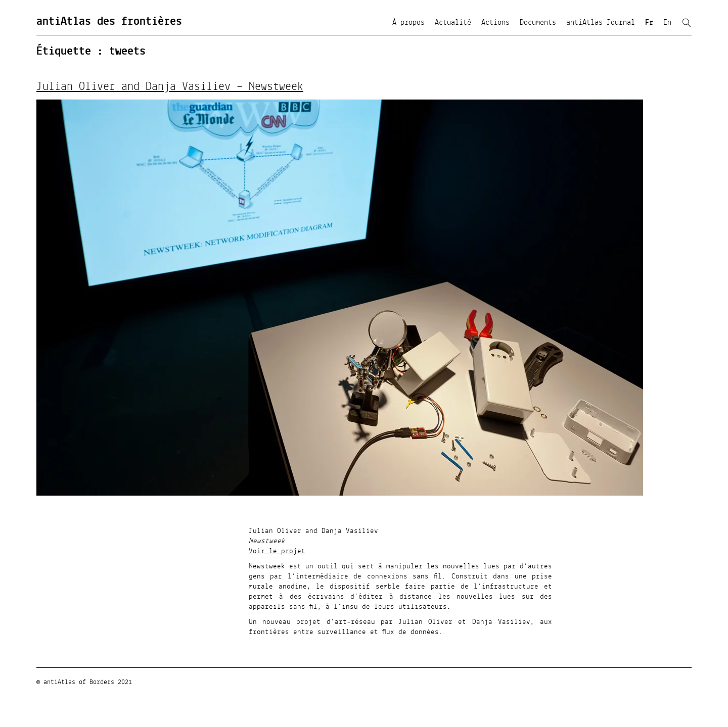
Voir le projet (277, 551)
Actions (495, 23)
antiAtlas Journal (601, 23)
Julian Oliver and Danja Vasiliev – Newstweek (170, 87)
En (667, 23)
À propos (408, 23)
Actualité (453, 23)
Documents (538, 23)
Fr (649, 23)
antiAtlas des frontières (109, 22)
